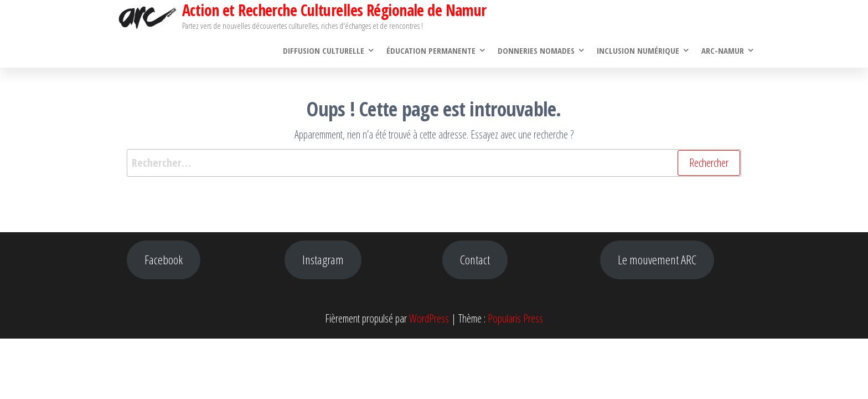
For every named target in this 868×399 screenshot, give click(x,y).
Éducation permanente (431, 50)
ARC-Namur (723, 50)
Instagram (323, 260)
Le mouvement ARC (657, 260)
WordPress (429, 318)
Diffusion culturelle (324, 50)
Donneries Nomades (536, 50)
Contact (475, 260)
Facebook (164, 260)
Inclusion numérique (638, 50)
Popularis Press (515, 318)
